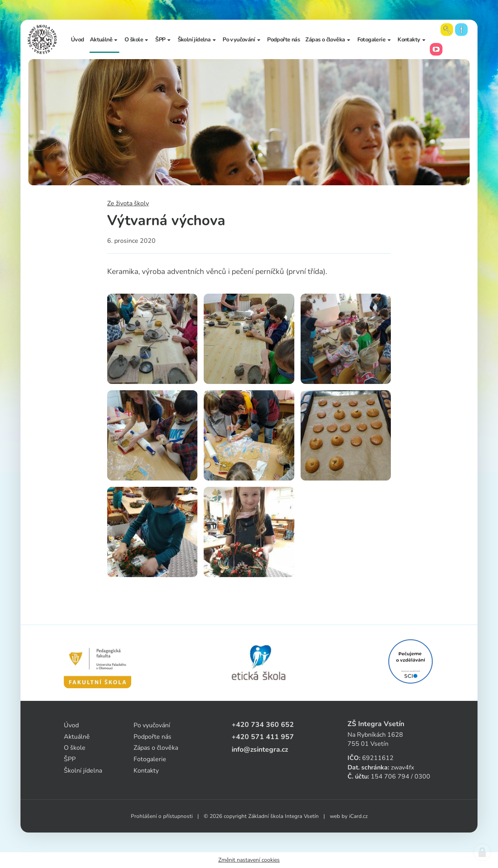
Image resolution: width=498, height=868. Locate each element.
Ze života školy (128, 203)
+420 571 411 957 (263, 737)
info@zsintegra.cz (260, 749)
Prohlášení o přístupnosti (162, 816)
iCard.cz (358, 816)
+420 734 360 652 (263, 725)
